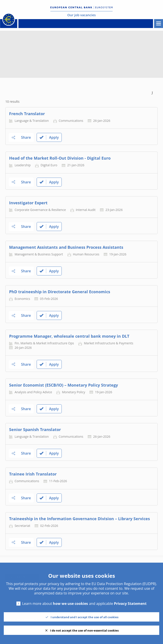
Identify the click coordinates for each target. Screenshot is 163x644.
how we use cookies (70, 604)
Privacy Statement (130, 604)
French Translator (27, 114)
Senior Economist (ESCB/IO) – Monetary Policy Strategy (64, 385)
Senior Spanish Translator (35, 429)
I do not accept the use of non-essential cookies (84, 630)
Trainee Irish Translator (33, 474)
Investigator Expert (28, 203)
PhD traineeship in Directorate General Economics (60, 292)
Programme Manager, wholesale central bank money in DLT (69, 336)
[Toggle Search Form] (152, 92)
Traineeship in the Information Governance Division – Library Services (80, 519)
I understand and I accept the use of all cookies (84, 617)
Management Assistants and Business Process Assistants (66, 247)
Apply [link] (49, 137)
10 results (12, 101)
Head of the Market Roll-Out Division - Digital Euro (60, 158)
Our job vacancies (81, 15)
